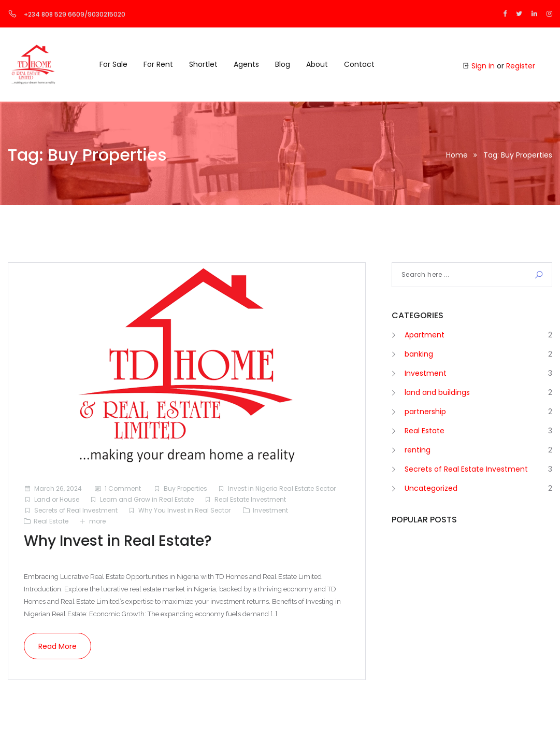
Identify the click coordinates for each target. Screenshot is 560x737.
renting (418, 450)
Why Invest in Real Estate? (118, 541)
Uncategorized (431, 488)
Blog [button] (283, 64)
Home (457, 155)
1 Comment (123, 488)
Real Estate (51, 521)
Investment (270, 510)
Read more (58, 646)
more (97, 521)
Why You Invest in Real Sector (184, 510)
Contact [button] (359, 64)
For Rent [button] (158, 64)
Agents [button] (246, 64)
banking (419, 354)
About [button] (317, 64)
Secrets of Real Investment (76, 510)
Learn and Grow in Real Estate (147, 499)
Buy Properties (185, 488)
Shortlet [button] (203, 64)
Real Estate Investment (250, 499)
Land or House (57, 499)
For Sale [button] (113, 64)
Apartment (425, 335)
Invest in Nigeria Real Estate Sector (282, 488)
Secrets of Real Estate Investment (466, 469)
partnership (425, 412)
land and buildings (437, 392)
